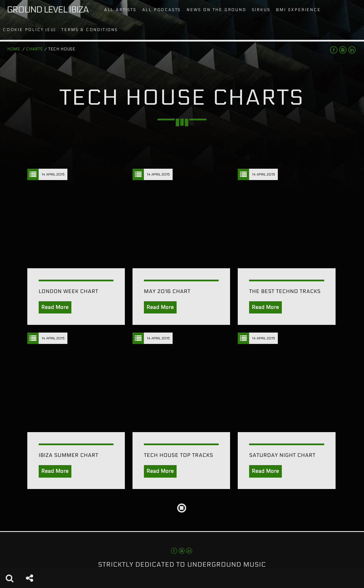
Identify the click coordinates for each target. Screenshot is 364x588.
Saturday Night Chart (282, 455)
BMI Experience (298, 10)
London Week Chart (69, 291)
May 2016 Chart (167, 291)
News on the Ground (216, 10)
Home (14, 49)
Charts (34, 49)
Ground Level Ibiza (48, 10)
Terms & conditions (90, 30)
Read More (55, 307)
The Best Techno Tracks (285, 291)
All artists (120, 10)
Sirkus (261, 10)
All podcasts (162, 10)
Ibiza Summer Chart (69, 455)
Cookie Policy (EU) (29, 30)
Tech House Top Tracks (179, 455)
